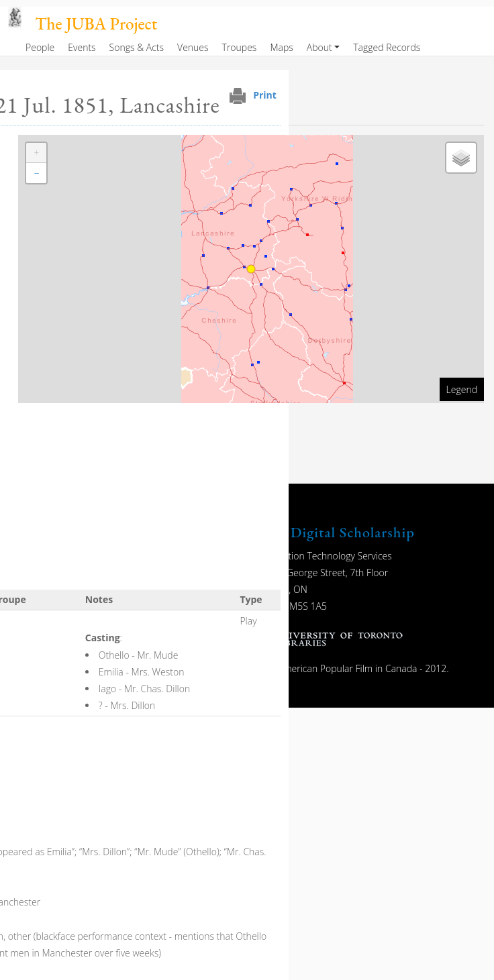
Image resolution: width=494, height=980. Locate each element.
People (40, 47)
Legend (462, 389)
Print (265, 95)
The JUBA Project (96, 24)
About (319, 47)
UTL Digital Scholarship (335, 532)
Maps (281, 47)
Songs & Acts (137, 47)
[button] (36, 153)
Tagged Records (387, 47)
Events (82, 47)
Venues (193, 47)
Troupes (240, 47)
